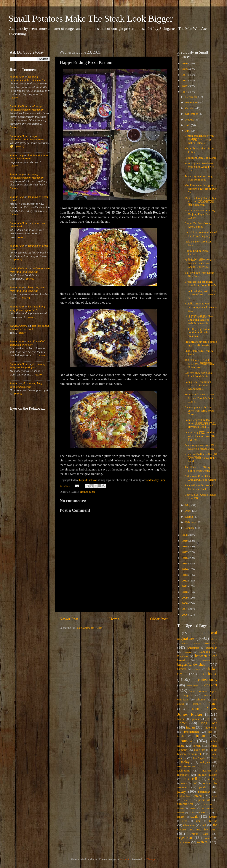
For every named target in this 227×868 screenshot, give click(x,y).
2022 (185, 86)
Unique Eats (199, 834)
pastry (182, 792)
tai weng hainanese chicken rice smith (27, 108)
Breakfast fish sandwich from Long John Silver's (200, 283)
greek (210, 719)
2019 (185, 541)
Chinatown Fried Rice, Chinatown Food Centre (200, 478)
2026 (185, 63)
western (202, 842)
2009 (185, 598)
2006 (185, 615)
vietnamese (184, 842)
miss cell (190, 779)
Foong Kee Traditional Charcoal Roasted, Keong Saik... (198, 385)
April (189, 511)
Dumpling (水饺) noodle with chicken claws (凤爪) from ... (200, 436)
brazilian (206, 661)
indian (190, 727)
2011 (185, 586)
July (188, 125)
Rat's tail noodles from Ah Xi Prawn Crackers (200, 487)
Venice (208, 838)
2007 (185, 609)
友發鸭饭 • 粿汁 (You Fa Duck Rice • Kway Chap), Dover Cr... (200, 263)
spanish (204, 812)
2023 (185, 80)
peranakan (204, 792)
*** (192, 633)
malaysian (205, 762)
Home (114, 619)
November (192, 102)
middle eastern (208, 775)
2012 (185, 581)
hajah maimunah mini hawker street (27, 138)
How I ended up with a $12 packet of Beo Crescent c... (201, 294)
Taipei (198, 821)
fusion (181, 719)
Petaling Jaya (184, 796)
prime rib (205, 800)
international (192, 732)
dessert (211, 685)
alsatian (196, 643)
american (211, 643)
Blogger (151, 859)
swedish (213, 817)
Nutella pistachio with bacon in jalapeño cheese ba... (201, 307)
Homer (84, 492)
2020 (185, 535)
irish (210, 732)
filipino (201, 699)
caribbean (197, 669)
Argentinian (193, 648)
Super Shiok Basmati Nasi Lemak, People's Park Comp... (200, 398)
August (190, 120)
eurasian (208, 695)
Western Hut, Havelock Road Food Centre (198, 374)
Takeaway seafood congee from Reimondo (200, 178)
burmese (182, 669)
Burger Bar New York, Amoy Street (198, 225)
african (184, 643)
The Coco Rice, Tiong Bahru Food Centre (197, 469)
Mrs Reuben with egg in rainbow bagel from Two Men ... (201, 189)
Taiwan (213, 821)
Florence (196, 704)
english (188, 695)
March (189, 517)
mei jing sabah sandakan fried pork (29, 327)
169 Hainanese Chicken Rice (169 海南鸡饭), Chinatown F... (199, 364)
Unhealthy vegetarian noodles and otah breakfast (197, 332)
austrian (188, 652)
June (188, 131)
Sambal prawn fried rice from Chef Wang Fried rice (199, 167)
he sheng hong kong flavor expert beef (27, 308)
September (192, 114)
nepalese (213, 779)
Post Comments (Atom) (89, 628)
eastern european (208, 691)
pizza (92, 492)
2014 (185, 569)
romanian (209, 804)
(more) (14, 97)
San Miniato (207, 808)
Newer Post (69, 619)
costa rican (192, 686)
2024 (185, 75)
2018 (185, 546)
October (190, 108)
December (192, 97)
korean (197, 746)
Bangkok (205, 652)
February (191, 522)
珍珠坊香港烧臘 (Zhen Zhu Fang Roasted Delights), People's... (199, 320)
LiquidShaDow (18, 106)
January (190, 528)
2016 (185, 558)
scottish (181, 813)
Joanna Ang (17, 77)
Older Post (159, 619)
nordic (184, 783)
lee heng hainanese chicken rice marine (28, 78)
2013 (185, 575)
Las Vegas (200, 750)
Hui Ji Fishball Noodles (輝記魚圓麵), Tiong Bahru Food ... (201, 458)
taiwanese (189, 825)
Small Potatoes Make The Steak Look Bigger (91, 19)
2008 (185, 603)
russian (192, 808)
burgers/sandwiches (191, 665)
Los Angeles (200, 758)
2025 (185, 69)
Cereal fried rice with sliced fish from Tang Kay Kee (201, 234)
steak (194, 817)
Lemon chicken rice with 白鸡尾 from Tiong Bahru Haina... (199, 139)
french (213, 704)
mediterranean (187, 766)
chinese (210, 674)
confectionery (208, 680)
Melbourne (184, 771)
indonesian (211, 728)
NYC (194, 783)
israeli (181, 736)
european (183, 699)
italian (200, 736)
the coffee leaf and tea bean (197, 827)
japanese (185, 741)
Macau (214, 758)
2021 (185, 92)
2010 (185, 592)
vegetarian (185, 838)
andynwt (125, 859)
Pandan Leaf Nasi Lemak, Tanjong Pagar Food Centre (200, 214)
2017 (185, 552)
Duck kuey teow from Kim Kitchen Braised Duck (200, 447)
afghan (214, 639)
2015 (185, 563)
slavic (192, 813)
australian (212, 648)
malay (185, 762)
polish (214, 796)
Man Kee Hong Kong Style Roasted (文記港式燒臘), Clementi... (201, 201)
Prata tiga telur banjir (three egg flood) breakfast (201, 343)
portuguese (187, 800)
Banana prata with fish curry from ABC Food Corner (199, 411)
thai (204, 825)
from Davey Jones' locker (197, 711)
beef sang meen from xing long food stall (30, 270)
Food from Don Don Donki (201, 158)
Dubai (192, 691)
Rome (180, 808)
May (188, 505)
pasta (203, 787)
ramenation (185, 804)
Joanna (14, 383)
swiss (184, 821)
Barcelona (183, 656)
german (196, 719)
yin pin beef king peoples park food (27, 366)
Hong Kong (208, 723)
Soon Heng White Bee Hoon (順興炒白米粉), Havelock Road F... (200, 423)
